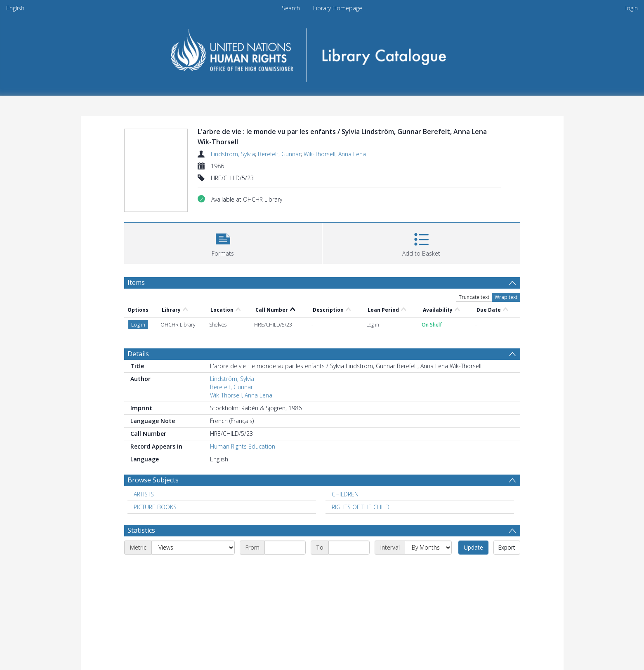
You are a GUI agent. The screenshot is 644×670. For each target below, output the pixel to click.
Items (136, 282)
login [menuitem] (632, 8)
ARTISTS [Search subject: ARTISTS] (144, 494)
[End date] (349, 548)
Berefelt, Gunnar (279, 154)
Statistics (141, 530)
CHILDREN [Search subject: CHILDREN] (345, 494)
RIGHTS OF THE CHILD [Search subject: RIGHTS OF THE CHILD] (361, 507)
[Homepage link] (322, 52)
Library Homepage (338, 8)
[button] (223, 242)
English (15, 8)
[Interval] (428, 548)
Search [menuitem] (291, 8)
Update (473, 547)
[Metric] (193, 548)
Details (138, 354)
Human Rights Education (243, 446)
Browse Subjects (153, 480)
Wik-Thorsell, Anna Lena (335, 154)
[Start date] (285, 548)
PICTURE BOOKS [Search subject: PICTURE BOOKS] (155, 507)
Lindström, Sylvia (233, 154)
